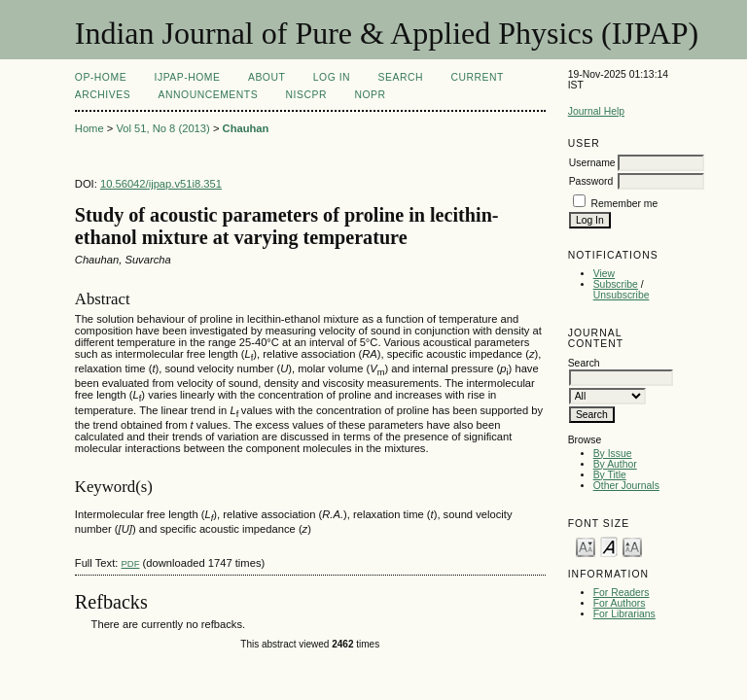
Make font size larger (632, 546)
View (604, 274)
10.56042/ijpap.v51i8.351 (161, 184)
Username (592, 163)
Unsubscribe (622, 295)
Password (591, 181)
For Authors (620, 603)
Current (477, 77)
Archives (103, 95)
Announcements (209, 95)
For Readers (622, 593)
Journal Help (596, 111)
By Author (615, 464)
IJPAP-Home (188, 77)
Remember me (625, 204)
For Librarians (624, 614)
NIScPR (306, 95)
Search (401, 77)
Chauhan (246, 128)
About (267, 77)
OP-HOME (101, 77)
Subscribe (616, 284)
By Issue (613, 454)
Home (89, 128)
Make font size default (609, 546)
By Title (610, 475)
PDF (130, 563)
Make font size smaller (586, 546)
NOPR (370, 95)
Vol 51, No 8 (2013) (162, 128)
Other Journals (626, 486)
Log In (332, 77)
